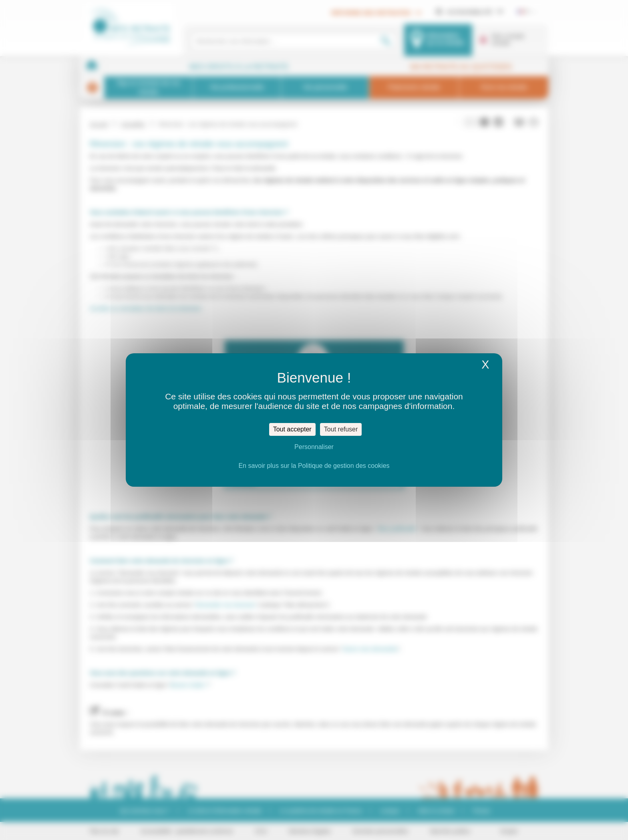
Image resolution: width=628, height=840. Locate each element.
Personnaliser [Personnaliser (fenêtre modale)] (314, 447)
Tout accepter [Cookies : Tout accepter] (292, 429)
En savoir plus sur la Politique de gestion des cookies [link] (314, 466)
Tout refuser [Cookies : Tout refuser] (341, 429)
